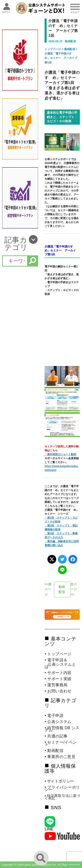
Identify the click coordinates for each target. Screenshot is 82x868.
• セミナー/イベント (61, 743)
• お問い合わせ (58, 691)
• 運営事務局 (56, 685)
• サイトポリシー (59, 781)
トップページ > (54, 49)
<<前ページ (48, 589)
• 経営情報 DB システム (62, 729)
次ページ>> (74, 589)
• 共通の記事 (56, 736)
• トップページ (58, 654)
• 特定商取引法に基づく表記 (62, 797)
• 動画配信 (54, 751)
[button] (20, 244)
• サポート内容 (58, 673)
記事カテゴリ (16, 244)
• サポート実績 (58, 679)
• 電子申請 (54, 716)
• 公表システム (58, 722)
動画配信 (70, 49)
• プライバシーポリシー (62, 788)
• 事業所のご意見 (60, 757)
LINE (49, 829)
